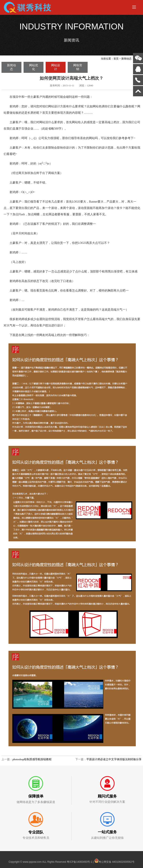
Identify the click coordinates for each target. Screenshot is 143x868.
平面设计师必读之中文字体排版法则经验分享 (114, 759)
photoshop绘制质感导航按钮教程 (32, 759)
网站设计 (56, 67)
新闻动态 (126, 59)
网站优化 (34, 67)
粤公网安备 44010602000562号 (114, 861)
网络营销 (78, 67)
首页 (116, 59)
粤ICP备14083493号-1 (80, 862)
